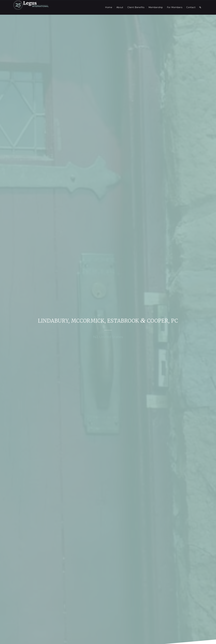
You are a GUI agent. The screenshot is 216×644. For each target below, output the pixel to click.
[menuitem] (109, 7)
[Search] (200, 7)
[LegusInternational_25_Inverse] (31, 7)
